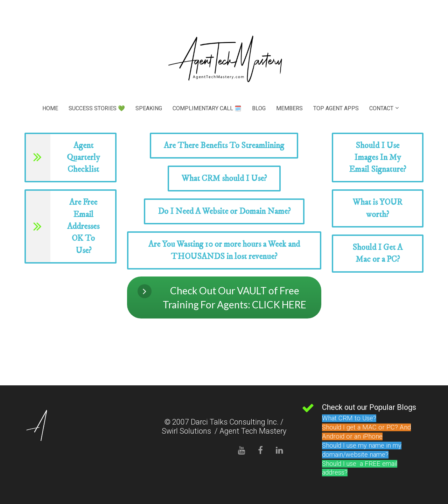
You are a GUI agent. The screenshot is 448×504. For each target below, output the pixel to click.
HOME (50, 108)
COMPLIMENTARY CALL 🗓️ (207, 108)
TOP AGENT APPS (336, 108)
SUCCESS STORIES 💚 (97, 108)
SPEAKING (149, 108)
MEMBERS (289, 108)
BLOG (259, 108)
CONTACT (381, 108)
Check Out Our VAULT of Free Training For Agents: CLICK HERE (222, 297)
